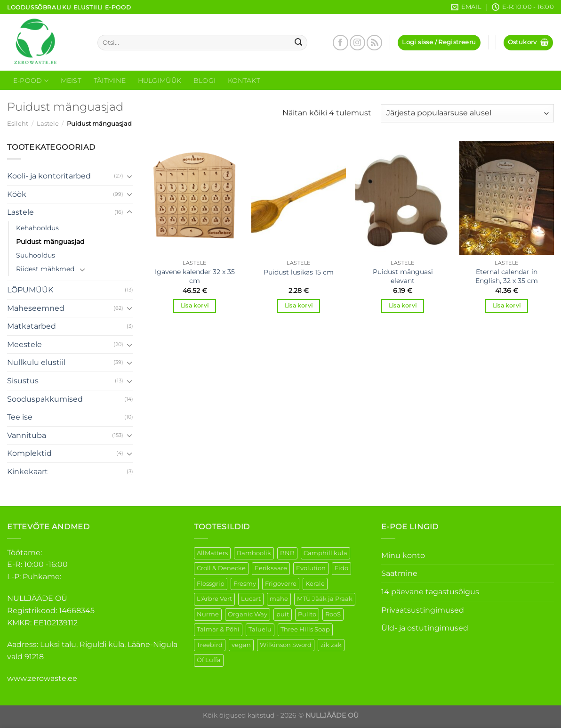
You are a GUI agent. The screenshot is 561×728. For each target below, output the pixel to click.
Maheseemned (36, 308)
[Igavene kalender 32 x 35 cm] (195, 198)
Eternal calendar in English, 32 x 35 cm (507, 276)
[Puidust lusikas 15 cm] (299, 198)
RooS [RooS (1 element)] (333, 614)
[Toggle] (129, 176)
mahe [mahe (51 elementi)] (279, 599)
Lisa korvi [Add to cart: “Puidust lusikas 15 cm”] (299, 306)
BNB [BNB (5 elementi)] (287, 553)
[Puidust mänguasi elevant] (403, 198)
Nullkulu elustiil (36, 362)
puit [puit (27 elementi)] (283, 614)
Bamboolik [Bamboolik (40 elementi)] (254, 553)
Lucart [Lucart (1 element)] (251, 599)
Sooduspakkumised (45, 399)
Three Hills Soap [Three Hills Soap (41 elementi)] (305, 629)
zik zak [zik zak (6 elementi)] (331, 645)
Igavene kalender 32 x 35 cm (195, 276)
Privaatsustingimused (423, 610)
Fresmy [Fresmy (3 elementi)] (245, 584)
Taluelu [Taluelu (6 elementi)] (260, 629)
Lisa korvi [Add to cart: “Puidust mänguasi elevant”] (403, 306)
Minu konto (403, 555)
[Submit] (298, 43)
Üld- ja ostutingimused (425, 628)
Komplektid (29, 453)
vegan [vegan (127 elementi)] (241, 645)
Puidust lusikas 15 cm (299, 272)
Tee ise (20, 417)
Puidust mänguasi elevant (403, 276)
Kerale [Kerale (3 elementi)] (315, 584)
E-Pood (31, 81)
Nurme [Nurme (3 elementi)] (208, 614)
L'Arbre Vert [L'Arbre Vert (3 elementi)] (214, 599)
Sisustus (23, 381)
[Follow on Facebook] (341, 43)
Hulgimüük (160, 81)
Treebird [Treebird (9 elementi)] (210, 645)
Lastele (48, 124)
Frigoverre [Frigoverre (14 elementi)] (281, 584)
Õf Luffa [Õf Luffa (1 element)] (209, 660)
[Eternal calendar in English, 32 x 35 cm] (507, 198)
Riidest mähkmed (45, 269)
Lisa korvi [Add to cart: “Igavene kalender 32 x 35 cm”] (195, 306)
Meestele (24, 344)
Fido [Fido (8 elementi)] (341, 568)
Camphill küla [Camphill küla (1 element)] (325, 553)
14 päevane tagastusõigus (430, 592)
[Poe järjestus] (467, 113)
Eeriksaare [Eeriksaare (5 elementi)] (271, 568)
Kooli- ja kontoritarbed (49, 176)
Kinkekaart (28, 472)
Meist (71, 81)
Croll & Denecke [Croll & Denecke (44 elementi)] (221, 568)
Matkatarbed (32, 326)
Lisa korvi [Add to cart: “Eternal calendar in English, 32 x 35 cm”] (507, 306)
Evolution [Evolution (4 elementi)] (311, 568)
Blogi (204, 81)
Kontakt (244, 81)
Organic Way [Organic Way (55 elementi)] (248, 614)
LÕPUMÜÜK (30, 290)
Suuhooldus (36, 255)
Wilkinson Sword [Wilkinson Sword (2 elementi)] (286, 645)
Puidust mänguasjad (50, 242)
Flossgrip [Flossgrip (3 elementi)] (211, 584)
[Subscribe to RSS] (374, 43)
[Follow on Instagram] (357, 43)
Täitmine (110, 81)
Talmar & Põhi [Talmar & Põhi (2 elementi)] (218, 629)
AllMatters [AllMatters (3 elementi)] (212, 553)
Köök (17, 194)
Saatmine (399, 573)
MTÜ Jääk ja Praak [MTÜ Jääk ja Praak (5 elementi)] (325, 599)
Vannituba (27, 435)
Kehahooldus (37, 228)
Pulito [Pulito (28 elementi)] (307, 614)
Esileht (18, 124)
